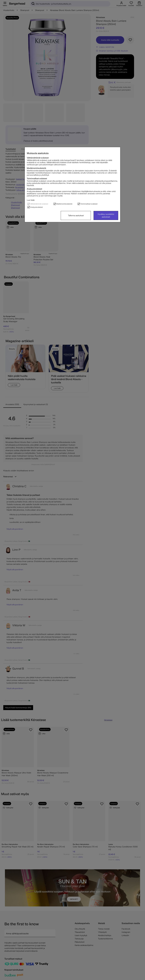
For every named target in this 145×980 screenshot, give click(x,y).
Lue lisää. (31, 200)
